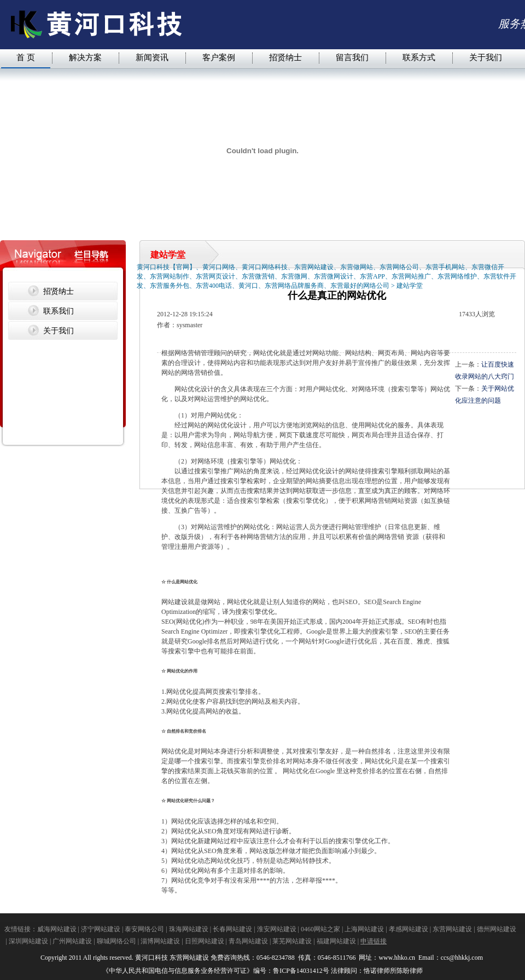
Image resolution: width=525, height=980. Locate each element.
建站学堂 (410, 286)
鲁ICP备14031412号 (301, 971)
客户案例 (219, 57)
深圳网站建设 (28, 941)
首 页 (26, 57)
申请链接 (374, 941)
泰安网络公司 (144, 929)
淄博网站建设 (160, 941)
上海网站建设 (364, 929)
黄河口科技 (151, 958)
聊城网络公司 (116, 941)
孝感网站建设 (409, 929)
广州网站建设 (72, 941)
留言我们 (352, 57)
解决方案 (85, 57)
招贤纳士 (285, 57)
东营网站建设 (452, 929)
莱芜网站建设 (292, 941)
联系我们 (59, 311)
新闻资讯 (152, 57)
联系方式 (419, 57)
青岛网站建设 (248, 941)
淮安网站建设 (277, 929)
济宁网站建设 (101, 929)
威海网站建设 (57, 929)
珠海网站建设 (189, 929)
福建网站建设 (336, 941)
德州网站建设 (497, 929)
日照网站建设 (205, 941)
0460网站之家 (320, 929)
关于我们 (486, 57)
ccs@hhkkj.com (463, 958)
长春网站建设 (232, 929)
